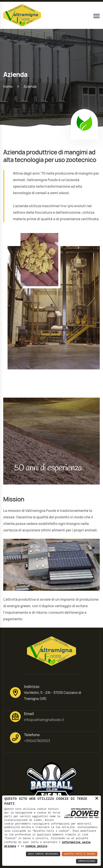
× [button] (97, 798)
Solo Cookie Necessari (43, 854)
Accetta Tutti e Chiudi (80, 854)
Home (8, 86)
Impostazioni (87, 861)
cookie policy (36, 846)
